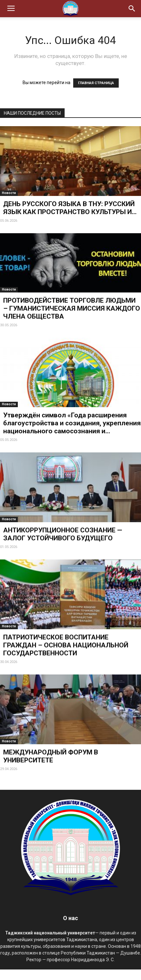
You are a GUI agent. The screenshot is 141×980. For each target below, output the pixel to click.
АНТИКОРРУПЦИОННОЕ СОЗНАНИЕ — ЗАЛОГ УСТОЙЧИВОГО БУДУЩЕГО (63, 534)
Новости (9, 193)
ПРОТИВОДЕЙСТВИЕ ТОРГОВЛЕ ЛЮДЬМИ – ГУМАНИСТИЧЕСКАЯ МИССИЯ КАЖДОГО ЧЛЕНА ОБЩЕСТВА (72, 308)
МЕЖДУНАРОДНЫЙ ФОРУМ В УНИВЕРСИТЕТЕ (51, 756)
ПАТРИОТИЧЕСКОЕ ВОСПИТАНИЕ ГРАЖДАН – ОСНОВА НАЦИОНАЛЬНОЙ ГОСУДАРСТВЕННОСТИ (66, 645)
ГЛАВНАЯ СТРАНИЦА (96, 83)
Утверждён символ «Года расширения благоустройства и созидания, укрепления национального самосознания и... (72, 423)
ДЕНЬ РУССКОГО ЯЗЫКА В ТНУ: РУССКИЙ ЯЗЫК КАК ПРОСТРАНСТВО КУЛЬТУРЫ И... (70, 208)
